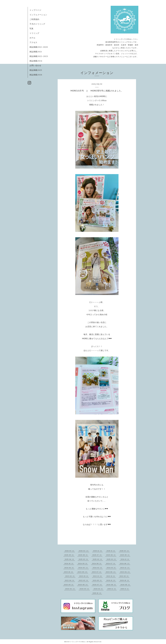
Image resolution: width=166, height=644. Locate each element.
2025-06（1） (111, 555)
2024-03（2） (84, 568)
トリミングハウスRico (78, 642)
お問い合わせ (35, 65)
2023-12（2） (125, 568)
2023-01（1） (84, 576)
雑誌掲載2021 (36, 52)
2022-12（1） (98, 576)
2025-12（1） (98, 551)
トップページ (35, 10)
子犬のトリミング (37, 24)
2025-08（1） (83, 555)
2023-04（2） (125, 572)
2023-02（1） (70, 576)
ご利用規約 (34, 19)
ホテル (32, 38)
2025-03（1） (84, 559)
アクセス (33, 42)
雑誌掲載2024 (36, 61)
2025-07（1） (97, 555)
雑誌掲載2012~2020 (39, 47)
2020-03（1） (85, 589)
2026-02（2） (84, 551)
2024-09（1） (83, 563)
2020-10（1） (125, 580)
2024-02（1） (98, 568)
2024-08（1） (97, 563)
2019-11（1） (125, 589)
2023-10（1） (69, 572)
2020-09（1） (69, 585)
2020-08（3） (83, 585)
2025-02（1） (98, 559)
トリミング (34, 33)
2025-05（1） (125, 555)
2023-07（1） (97, 572)
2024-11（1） (125, 559)
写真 (31, 29)
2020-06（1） (112, 585)
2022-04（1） (70, 580)
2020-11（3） (111, 580)
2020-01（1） (99, 589)
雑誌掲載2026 (36, 75)
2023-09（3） (83, 572)
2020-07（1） (98, 585)
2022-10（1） (124, 576)
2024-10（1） (69, 563)
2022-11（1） (111, 576)
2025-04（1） (70, 559)
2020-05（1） (126, 585)
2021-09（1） (98, 580)
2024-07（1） (111, 563)
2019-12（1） (112, 589)
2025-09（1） (69, 555)
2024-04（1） (69, 568)
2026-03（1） (70, 551)
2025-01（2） (112, 559)
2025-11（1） (111, 551)
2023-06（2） (111, 572)
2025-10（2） (125, 551)
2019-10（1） (97, 593)
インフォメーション (38, 15)
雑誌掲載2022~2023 (39, 56)
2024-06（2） (125, 563)
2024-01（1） (112, 568)
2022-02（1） (84, 580)
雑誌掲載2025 (36, 70)
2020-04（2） (70, 589)
